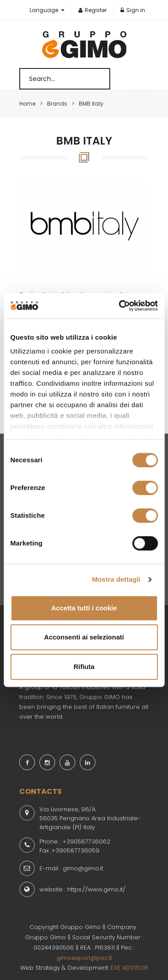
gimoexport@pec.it (84, 958)
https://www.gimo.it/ (96, 889)
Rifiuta (84, 667)
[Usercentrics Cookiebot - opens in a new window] (120, 306)
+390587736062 (86, 842)
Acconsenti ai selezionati (84, 637)
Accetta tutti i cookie (84, 608)
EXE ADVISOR (129, 968)
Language (45, 10)
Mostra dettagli (116, 579)
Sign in (133, 10)
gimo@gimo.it (83, 868)
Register (93, 10)
